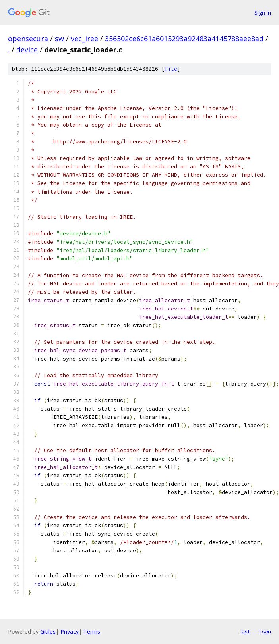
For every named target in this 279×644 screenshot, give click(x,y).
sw (59, 39)
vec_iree (84, 39)
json (265, 631)
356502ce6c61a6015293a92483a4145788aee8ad (184, 39)
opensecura (28, 39)
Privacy (70, 631)
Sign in (263, 13)
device (27, 50)
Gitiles (48, 631)
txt (246, 631)
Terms (92, 631)
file (171, 69)
